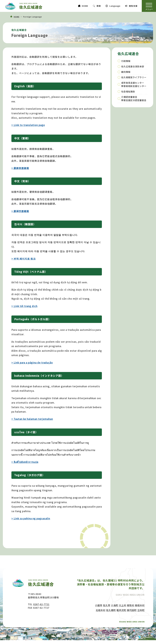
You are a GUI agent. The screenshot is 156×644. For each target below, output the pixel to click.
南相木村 (140, 605)
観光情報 (126, 72)
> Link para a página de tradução (32, 363)
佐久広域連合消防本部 (133, 66)
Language (115, 6)
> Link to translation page (28, 125)
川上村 (123, 605)
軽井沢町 (121, 610)
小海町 (115, 605)
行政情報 (126, 61)
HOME (85, 6)
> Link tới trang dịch (24, 306)
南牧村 (131, 605)
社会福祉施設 (128, 91)
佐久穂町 (111, 610)
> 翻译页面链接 (20, 211)
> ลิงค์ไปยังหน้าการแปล (25, 462)
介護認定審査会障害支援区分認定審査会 (134, 98)
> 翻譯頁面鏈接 (20, 168)
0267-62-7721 (41, 604)
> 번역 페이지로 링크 (24, 259)
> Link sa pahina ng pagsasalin (31, 518)
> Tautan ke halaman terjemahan (32, 419)
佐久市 (107, 605)
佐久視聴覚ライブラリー (134, 77)
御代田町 (132, 610)
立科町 (141, 610)
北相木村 (101, 610)
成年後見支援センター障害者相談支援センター (134, 84)
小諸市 (99, 605)
